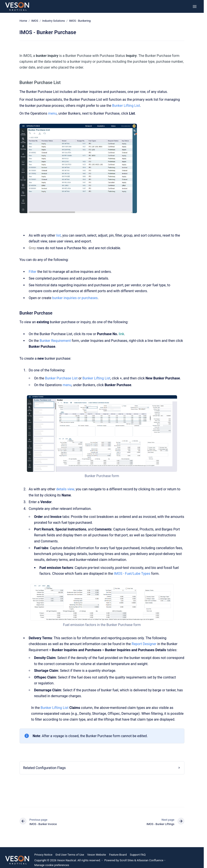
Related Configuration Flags (44, 768)
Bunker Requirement (55, 341)
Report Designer (144, 644)
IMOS (35, 21)
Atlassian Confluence (150, 860)
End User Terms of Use (70, 855)
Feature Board (118, 855)
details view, (66, 489)
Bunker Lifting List (126, 106)
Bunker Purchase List (61, 378)
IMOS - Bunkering (80, 21)
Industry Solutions (53, 21)
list (58, 235)
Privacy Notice (43, 855)
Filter (33, 272)
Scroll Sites (127, 860)
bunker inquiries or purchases (75, 298)
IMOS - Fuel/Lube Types (132, 574)
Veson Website (97, 855)
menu (52, 113)
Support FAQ (138, 855)
